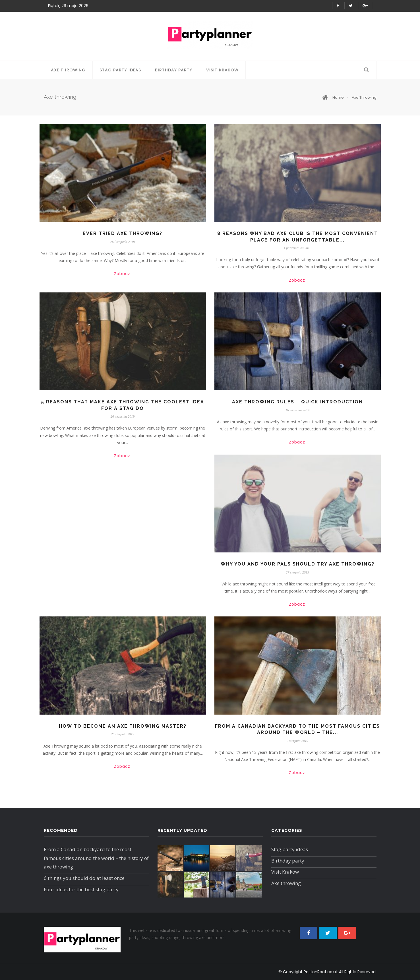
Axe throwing (68, 70)
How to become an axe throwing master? (123, 726)
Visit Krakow (222, 70)
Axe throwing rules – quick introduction (297, 402)
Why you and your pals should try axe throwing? (298, 564)
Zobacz (122, 274)
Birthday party (174, 70)
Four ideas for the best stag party (81, 889)
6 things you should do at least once (84, 878)
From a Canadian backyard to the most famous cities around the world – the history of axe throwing (96, 858)
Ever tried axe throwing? (123, 233)
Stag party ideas (120, 70)
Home (333, 97)
